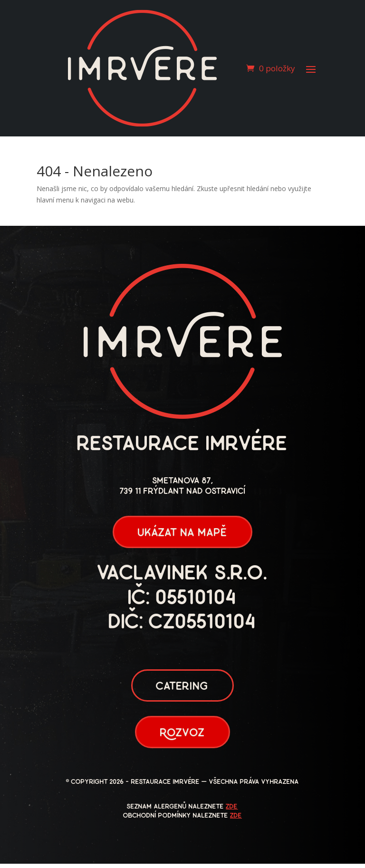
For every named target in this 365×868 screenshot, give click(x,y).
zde (232, 811)
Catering (182, 689)
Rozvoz (182, 737)
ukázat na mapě (182, 534)
